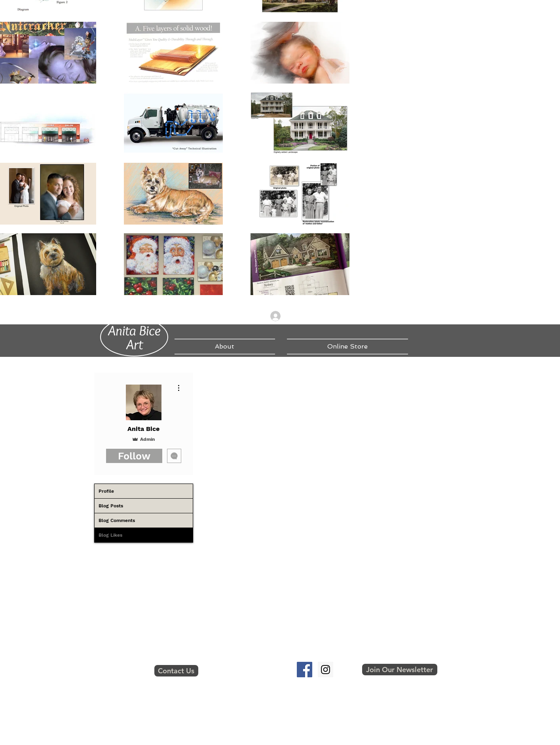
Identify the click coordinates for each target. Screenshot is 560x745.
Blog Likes (110, 535)
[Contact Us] (176, 671)
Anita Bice (134, 330)
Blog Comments (117, 520)
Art (135, 344)
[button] (400, 670)
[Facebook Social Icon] (305, 670)
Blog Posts (111, 506)
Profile (106, 491)
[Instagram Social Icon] (326, 670)
